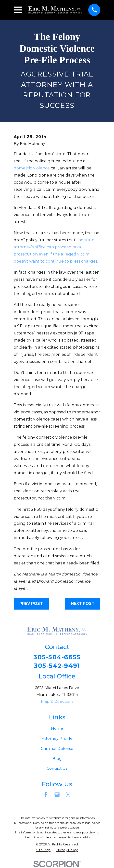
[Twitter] (68, 795)
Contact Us (57, 769)
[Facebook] (46, 795)
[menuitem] (43, 850)
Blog (57, 759)
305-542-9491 (57, 666)
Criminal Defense (57, 748)
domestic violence (32, 168)
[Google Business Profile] (57, 795)
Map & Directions (57, 701)
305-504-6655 (57, 657)
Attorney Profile (57, 738)
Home (57, 728)
